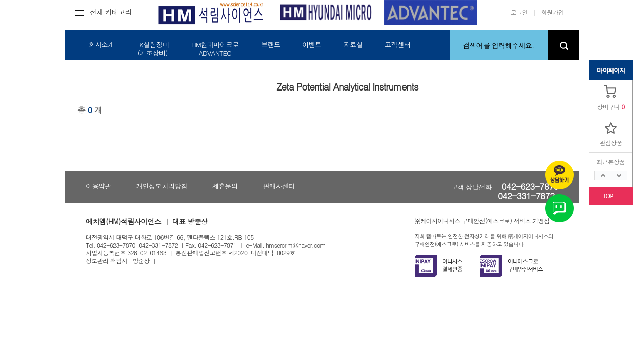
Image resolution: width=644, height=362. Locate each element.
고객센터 (398, 44)
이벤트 (312, 44)
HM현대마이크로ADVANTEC (215, 49)
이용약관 (98, 186)
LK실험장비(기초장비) (153, 49)
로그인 (519, 12)
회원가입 (553, 12)
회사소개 (101, 44)
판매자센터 (279, 186)
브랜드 (271, 44)
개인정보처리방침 (162, 186)
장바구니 (608, 106)
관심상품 (611, 143)
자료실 (353, 44)
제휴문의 (225, 186)
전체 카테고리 (104, 12)
